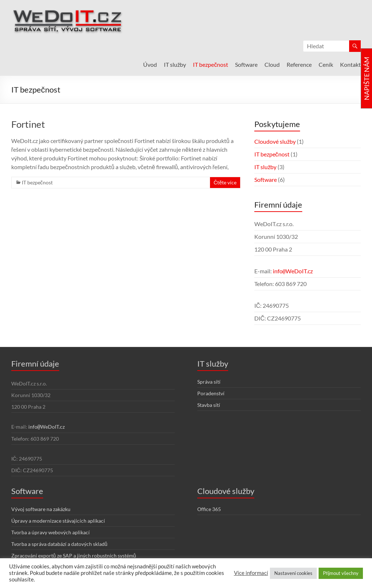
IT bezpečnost (211, 64)
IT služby (175, 64)
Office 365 (209, 509)
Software (246, 64)
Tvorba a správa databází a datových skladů (59, 544)
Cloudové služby (275, 141)
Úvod (150, 64)
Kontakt (350, 64)
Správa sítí (209, 382)
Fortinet (28, 124)
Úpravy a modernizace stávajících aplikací (58, 521)
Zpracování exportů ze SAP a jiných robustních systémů (74, 556)
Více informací (251, 573)
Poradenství (211, 393)
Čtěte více (225, 182)
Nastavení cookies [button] (293, 573)
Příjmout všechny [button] (341, 573)
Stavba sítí (209, 405)
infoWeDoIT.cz (293, 271)
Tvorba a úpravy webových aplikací (50, 532)
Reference (299, 64)
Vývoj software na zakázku (41, 509)
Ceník (326, 64)
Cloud (272, 64)
